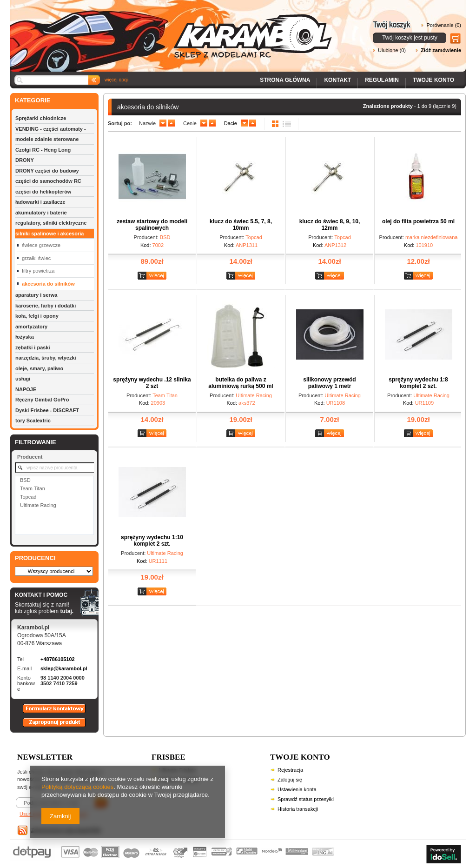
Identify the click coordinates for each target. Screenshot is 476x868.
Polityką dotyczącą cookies (77, 787)
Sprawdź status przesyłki (306, 799)
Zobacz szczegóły (153, 276)
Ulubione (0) (392, 50)
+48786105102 (58, 659)
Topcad (28, 497)
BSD (25, 480)
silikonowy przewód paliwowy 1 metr (329, 383)
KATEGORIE (33, 100)
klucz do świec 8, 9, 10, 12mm (330, 225)
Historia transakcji (298, 809)
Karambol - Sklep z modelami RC (174, 29)
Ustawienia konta (297, 789)
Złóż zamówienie (441, 50)
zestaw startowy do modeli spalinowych (152, 225)
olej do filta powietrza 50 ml (418, 221)
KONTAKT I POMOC (44, 595)
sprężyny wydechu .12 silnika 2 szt (152, 383)
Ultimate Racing (38, 505)
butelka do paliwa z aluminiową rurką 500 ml (241, 383)
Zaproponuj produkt (47, 727)
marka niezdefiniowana (432, 237)
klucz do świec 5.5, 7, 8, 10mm (241, 225)
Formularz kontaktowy (50, 713)
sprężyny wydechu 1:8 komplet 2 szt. (418, 383)
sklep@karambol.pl (64, 668)
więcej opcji (116, 80)
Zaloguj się (290, 780)
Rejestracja (290, 770)
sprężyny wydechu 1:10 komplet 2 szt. (152, 541)
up (171, 123)
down (163, 123)
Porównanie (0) (444, 25)
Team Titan (33, 488)
